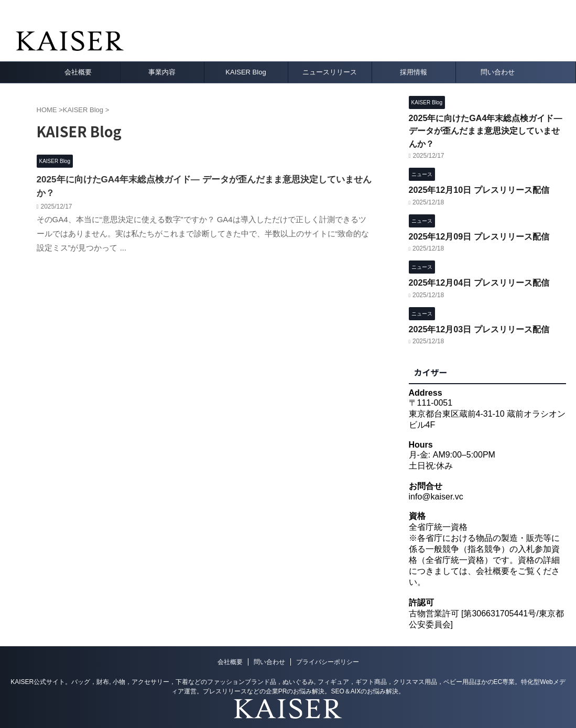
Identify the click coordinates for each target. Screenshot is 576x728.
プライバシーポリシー (328, 640)
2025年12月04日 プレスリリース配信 (475, 263)
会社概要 (78, 72)
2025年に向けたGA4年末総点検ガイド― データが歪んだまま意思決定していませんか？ (203, 179)
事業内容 (162, 72)
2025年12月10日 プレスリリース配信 (475, 173)
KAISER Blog (246, 72)
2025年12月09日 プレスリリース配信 (475, 218)
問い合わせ (498, 72)
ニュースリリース (330, 72)
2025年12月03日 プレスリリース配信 (475, 307)
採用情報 (414, 72)
